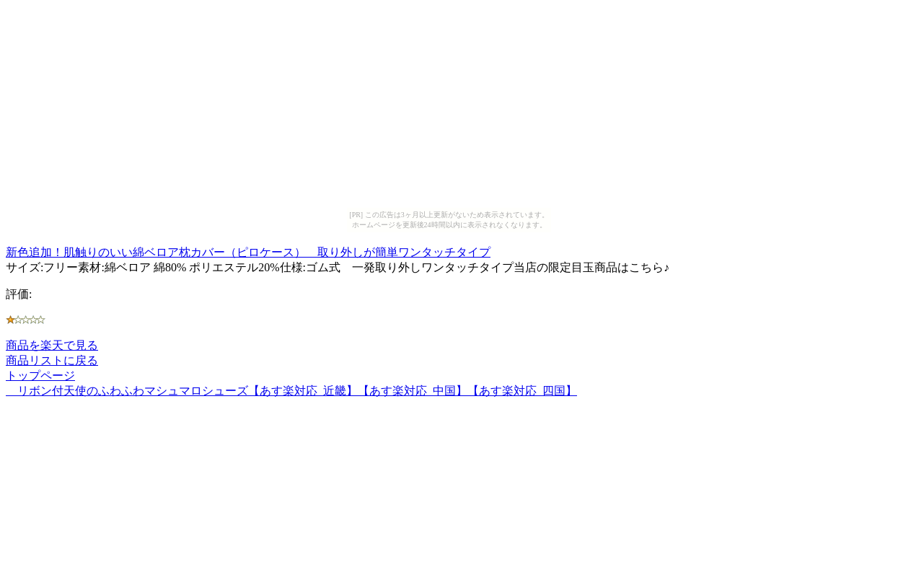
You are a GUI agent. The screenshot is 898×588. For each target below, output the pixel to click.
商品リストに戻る (52, 360)
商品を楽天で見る (52, 345)
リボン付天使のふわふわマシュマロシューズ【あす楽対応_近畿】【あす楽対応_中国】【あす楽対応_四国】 (291, 391)
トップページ (40, 376)
